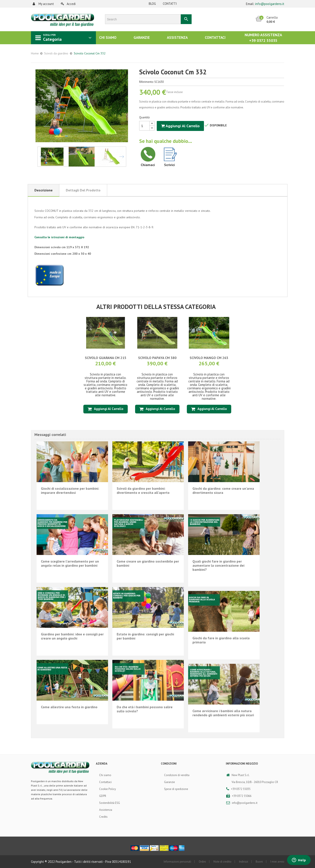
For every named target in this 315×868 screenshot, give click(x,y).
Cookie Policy (107, 789)
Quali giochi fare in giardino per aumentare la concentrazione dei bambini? (218, 565)
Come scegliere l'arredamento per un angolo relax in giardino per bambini (70, 563)
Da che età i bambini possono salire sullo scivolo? (145, 709)
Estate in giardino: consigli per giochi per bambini (145, 636)
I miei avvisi (277, 862)
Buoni (259, 862)
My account (43, 4)
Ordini (202, 862)
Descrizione (44, 190)
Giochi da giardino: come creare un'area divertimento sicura (223, 490)
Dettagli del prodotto (83, 190)
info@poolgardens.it (270, 4)
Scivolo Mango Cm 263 (209, 358)
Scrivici (169, 165)
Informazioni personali (177, 862)
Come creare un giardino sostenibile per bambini (148, 563)
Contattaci (105, 782)
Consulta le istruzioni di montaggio (59, 237)
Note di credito (222, 862)
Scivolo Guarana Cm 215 (106, 358)
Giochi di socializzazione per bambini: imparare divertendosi (70, 490)
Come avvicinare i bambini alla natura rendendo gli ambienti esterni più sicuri (223, 713)
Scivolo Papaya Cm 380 (157, 358)
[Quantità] (144, 126)
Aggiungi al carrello (180, 126)
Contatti (170, 4)
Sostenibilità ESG (110, 803)
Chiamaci (148, 165)
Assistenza (106, 810)
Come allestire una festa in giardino (69, 707)
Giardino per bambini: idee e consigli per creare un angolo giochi (72, 636)
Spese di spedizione (176, 789)
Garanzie (170, 782)
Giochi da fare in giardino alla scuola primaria (221, 640)
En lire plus (72, 505)
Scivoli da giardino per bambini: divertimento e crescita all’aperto (143, 490)
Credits (103, 817)
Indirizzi (244, 862)
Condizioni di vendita (177, 775)
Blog (152, 4)
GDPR (103, 796)
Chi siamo (105, 775)
